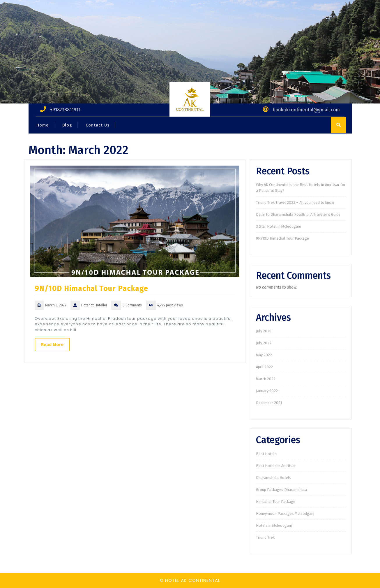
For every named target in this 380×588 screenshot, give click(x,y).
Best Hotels (266, 454)
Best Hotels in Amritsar (276, 466)
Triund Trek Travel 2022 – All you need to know (295, 202)
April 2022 (264, 367)
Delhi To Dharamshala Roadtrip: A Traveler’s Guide (298, 214)
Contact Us (98, 125)
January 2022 (267, 391)
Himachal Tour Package (276, 502)
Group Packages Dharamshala (281, 490)
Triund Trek (265, 537)
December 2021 (269, 403)
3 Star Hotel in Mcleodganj (278, 226)
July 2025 (264, 331)
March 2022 (266, 379)
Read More (52, 345)
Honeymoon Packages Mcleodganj (285, 514)
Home (43, 125)
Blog (67, 125)
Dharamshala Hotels (274, 478)
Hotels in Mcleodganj (274, 525)
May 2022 (264, 355)
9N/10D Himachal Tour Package (91, 289)
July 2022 (264, 343)
